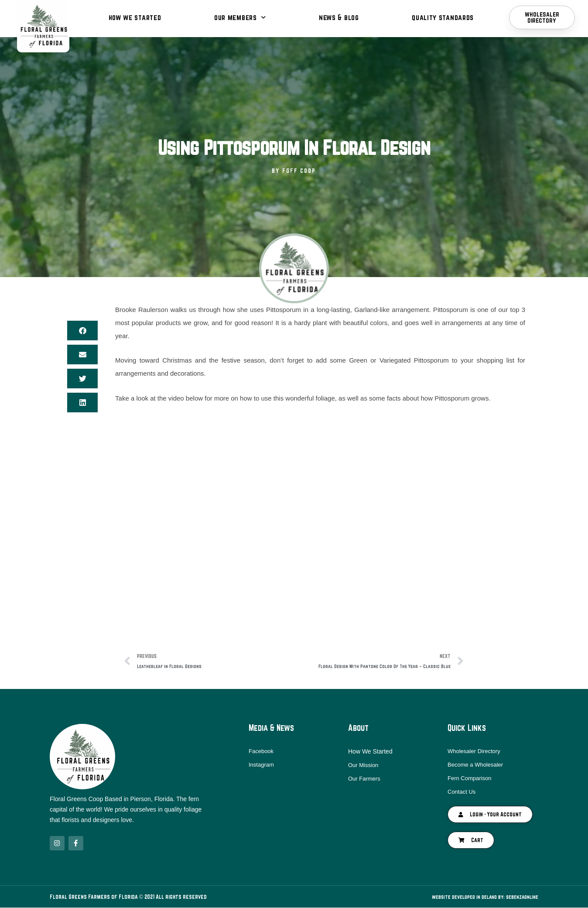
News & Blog (339, 17)
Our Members (240, 17)
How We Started (135, 17)
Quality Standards (443, 17)
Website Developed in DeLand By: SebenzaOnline (478, 897)
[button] (82, 331)
